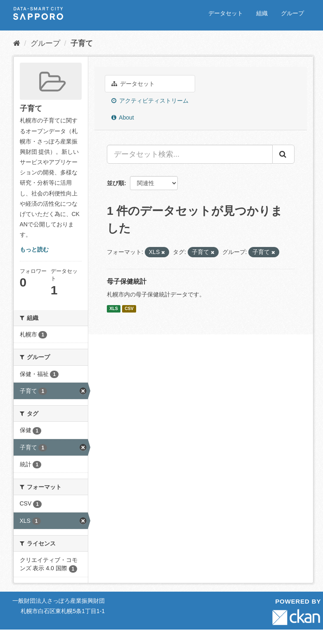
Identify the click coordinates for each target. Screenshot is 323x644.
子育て (82, 43)
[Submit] (283, 154)
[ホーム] (17, 43)
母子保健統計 (127, 281)
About (123, 118)
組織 (262, 13)
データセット (226, 13)
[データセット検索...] (190, 154)
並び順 (116, 183)
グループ (292, 13)
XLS (113, 308)
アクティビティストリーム (150, 101)
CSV (129, 308)
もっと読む (34, 249)
